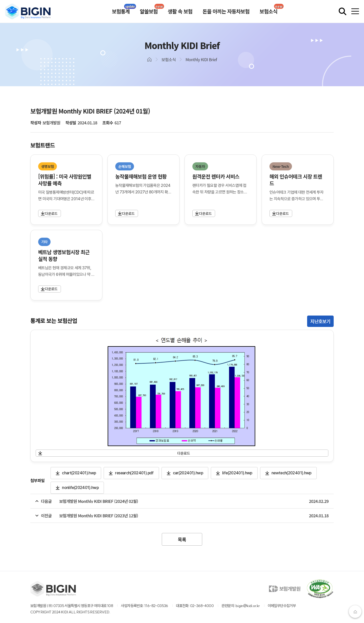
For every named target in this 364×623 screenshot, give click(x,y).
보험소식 (268, 11)
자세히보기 (47, 213)
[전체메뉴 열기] (355, 11)
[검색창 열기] (343, 11)
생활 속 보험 (180, 11)
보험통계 (121, 11)
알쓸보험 (149, 11)
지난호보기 (320, 321)
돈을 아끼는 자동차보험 (226, 11)
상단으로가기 (355, 612)
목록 (182, 539)
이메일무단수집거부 (282, 606)
